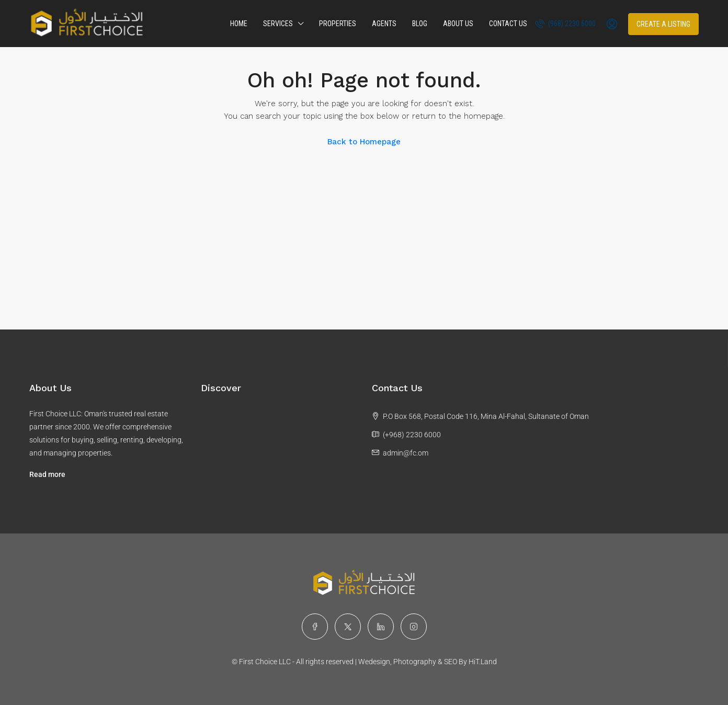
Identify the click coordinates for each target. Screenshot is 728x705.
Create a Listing (663, 24)
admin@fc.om (406, 453)
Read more (47, 474)
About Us (458, 24)
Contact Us (508, 24)
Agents (384, 24)
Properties (338, 24)
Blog (420, 24)
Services (278, 24)
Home (239, 24)
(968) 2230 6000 (565, 24)
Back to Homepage (364, 142)
